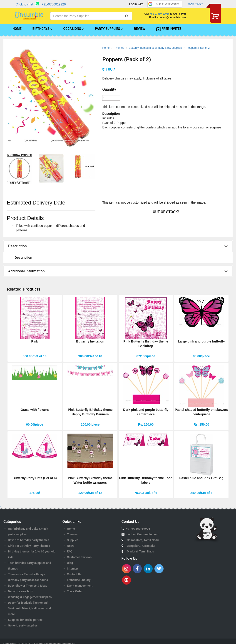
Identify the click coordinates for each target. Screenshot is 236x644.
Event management (80, 586)
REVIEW (140, 29)
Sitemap (72, 569)
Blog (70, 563)
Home (106, 48)
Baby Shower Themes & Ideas (28, 586)
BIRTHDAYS (42, 29)
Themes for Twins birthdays (26, 574)
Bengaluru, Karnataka (141, 546)
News (71, 546)
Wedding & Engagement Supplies (30, 597)
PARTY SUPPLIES (109, 29)
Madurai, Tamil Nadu (141, 551)
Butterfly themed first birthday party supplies (155, 48)
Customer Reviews (79, 557)
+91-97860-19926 (160, 14)
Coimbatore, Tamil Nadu (143, 540)
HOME (17, 29)
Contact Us (74, 574)
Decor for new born (21, 591)
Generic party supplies (23, 625)
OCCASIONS (74, 29)
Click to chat (25, 4)
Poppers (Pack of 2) (199, 48)
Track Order (194, 4)
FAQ (70, 551)
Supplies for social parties (25, 620)
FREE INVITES (169, 29)
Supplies (73, 540)
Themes (119, 48)
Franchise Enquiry (79, 580)
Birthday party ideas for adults (28, 580)
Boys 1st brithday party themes (29, 540)
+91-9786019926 (54, 4)
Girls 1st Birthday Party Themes (29, 546)
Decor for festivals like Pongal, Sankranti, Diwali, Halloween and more (29, 608)
